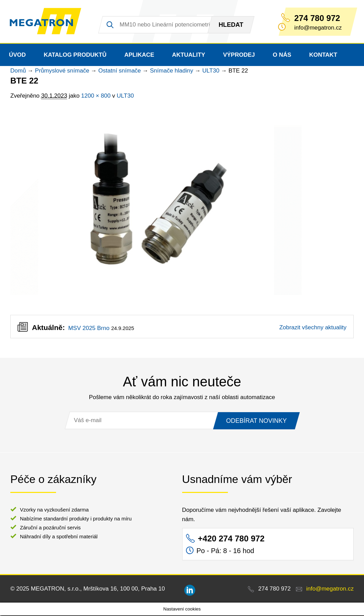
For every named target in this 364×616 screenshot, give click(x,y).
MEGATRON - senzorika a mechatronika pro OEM (47, 22)
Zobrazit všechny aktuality (313, 328)
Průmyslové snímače (62, 71)
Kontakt (323, 56)
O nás (282, 56)
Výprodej (239, 56)
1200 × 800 (96, 96)
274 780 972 (317, 18)
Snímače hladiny (172, 71)
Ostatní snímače (120, 71)
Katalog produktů (75, 56)
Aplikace (139, 56)
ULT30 (211, 71)
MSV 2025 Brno (89, 329)
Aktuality (189, 56)
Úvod (17, 56)
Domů (18, 71)
